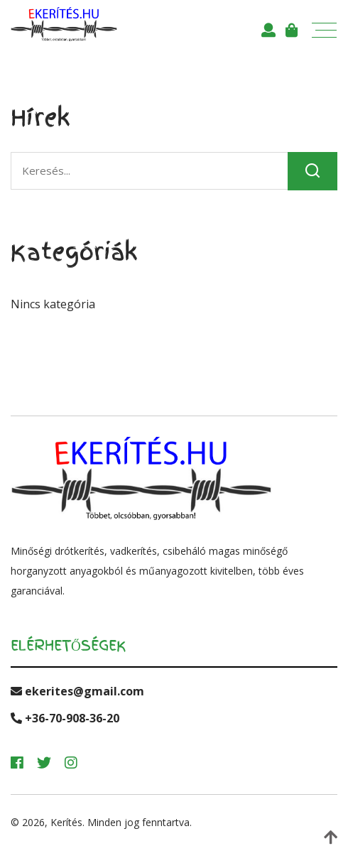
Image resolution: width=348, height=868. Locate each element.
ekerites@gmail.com (77, 691)
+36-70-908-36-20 (65, 718)
